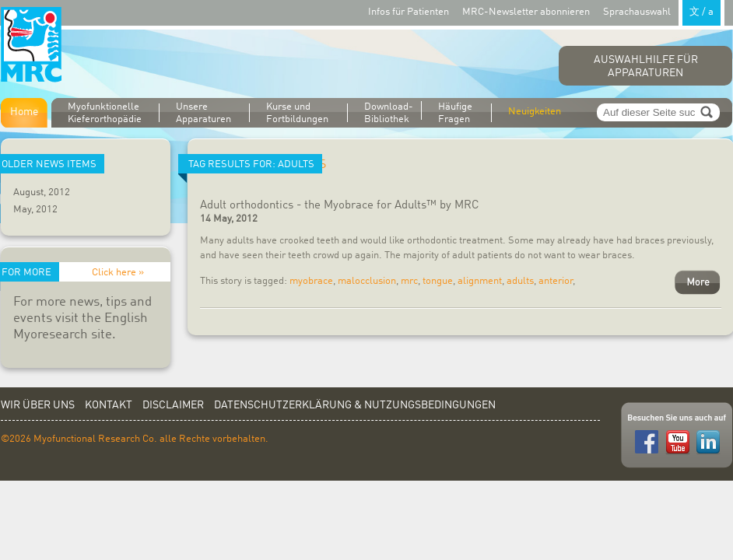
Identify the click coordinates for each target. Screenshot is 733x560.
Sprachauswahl (664, 11)
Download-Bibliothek (389, 112)
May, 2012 (35, 210)
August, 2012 (42, 192)
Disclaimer (173, 405)
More (698, 282)
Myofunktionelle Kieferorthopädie (105, 113)
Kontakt (109, 405)
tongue (438, 281)
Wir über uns (38, 405)
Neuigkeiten (535, 112)
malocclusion (367, 281)
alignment (480, 281)
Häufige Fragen (455, 113)
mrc (409, 281)
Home (24, 112)
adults (520, 281)
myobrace (311, 281)
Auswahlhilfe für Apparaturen (646, 66)
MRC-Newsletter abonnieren (526, 12)
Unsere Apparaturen (203, 113)
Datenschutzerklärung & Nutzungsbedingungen (355, 405)
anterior (556, 281)
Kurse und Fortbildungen (297, 113)
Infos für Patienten (409, 12)
